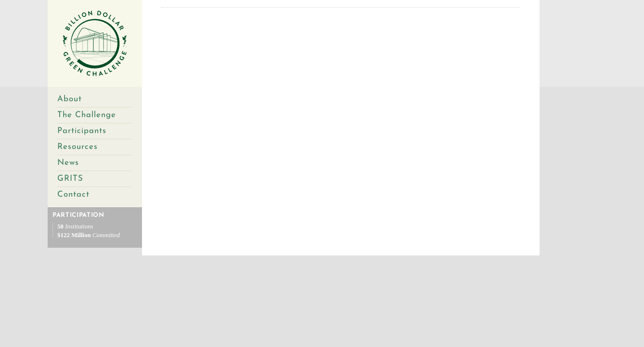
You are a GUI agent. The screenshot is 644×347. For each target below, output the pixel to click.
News (68, 163)
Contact (73, 194)
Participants (82, 131)
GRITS (70, 179)
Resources (77, 147)
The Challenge (87, 115)
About (70, 99)
